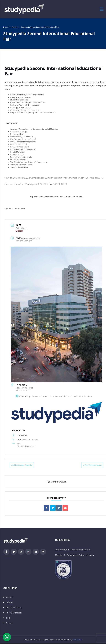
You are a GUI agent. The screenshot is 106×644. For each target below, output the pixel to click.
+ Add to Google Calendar (26, 465)
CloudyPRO (77, 640)
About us (10, 598)
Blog (8, 618)
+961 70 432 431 (31, 439)
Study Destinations (14, 613)
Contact (9, 624)
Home (6, 27)
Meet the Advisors (14, 608)
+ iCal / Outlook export (88, 465)
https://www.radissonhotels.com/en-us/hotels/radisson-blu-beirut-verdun (59, 396)
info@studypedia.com (26, 446)
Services (9, 603)
